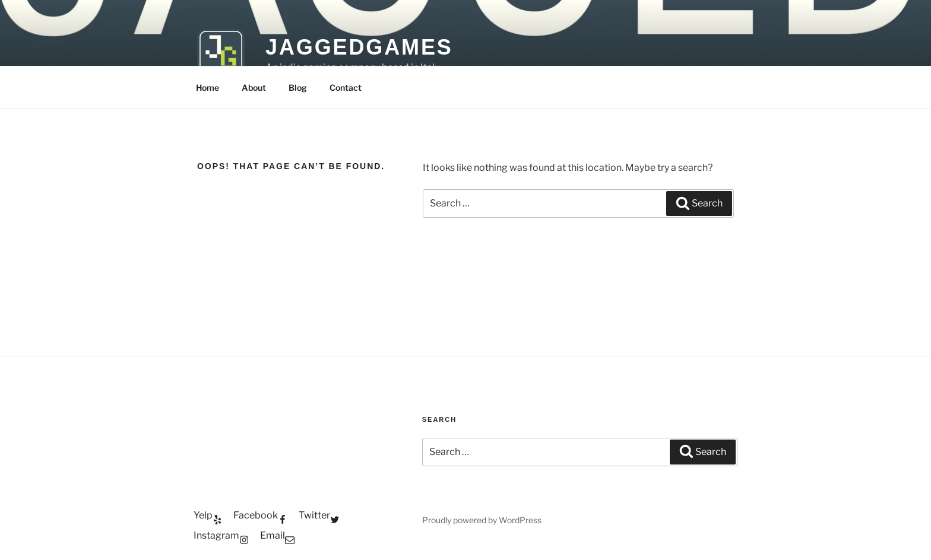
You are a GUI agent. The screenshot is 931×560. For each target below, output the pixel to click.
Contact (346, 87)
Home (208, 87)
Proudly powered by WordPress (482, 520)
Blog (298, 87)
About (254, 87)
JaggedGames (359, 47)
